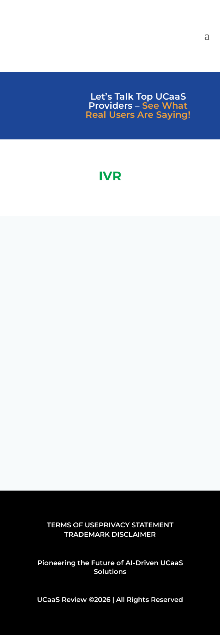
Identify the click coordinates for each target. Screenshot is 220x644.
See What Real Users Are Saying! (138, 110)
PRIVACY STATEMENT (136, 525)
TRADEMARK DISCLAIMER (110, 535)
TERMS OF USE (73, 525)
